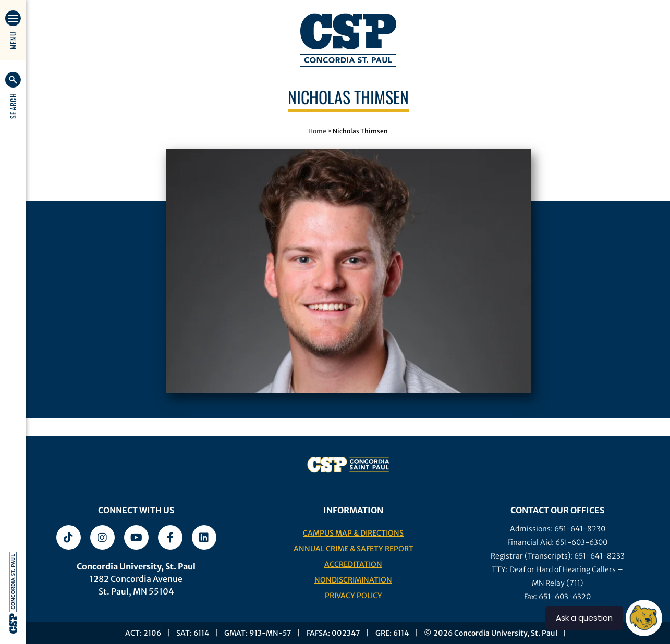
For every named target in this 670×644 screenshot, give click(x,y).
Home (317, 131)
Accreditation (353, 564)
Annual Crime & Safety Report (354, 549)
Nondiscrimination (353, 580)
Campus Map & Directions (353, 533)
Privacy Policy (354, 596)
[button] (13, 95)
